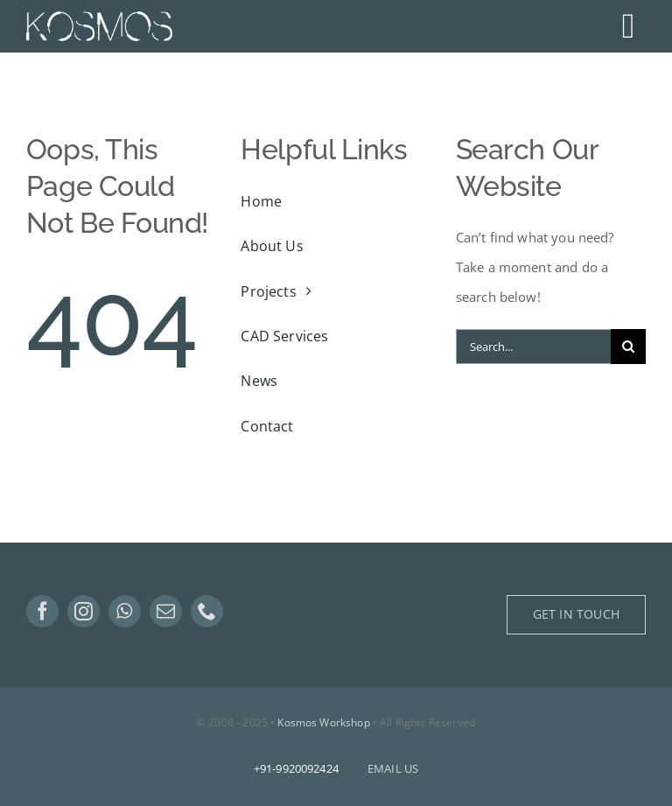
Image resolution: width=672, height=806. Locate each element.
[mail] (166, 611)
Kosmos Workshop (323, 722)
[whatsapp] (125, 611)
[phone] (207, 611)
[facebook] (42, 611)
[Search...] (533, 347)
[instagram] (84, 611)
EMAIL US (393, 768)
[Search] (628, 347)
